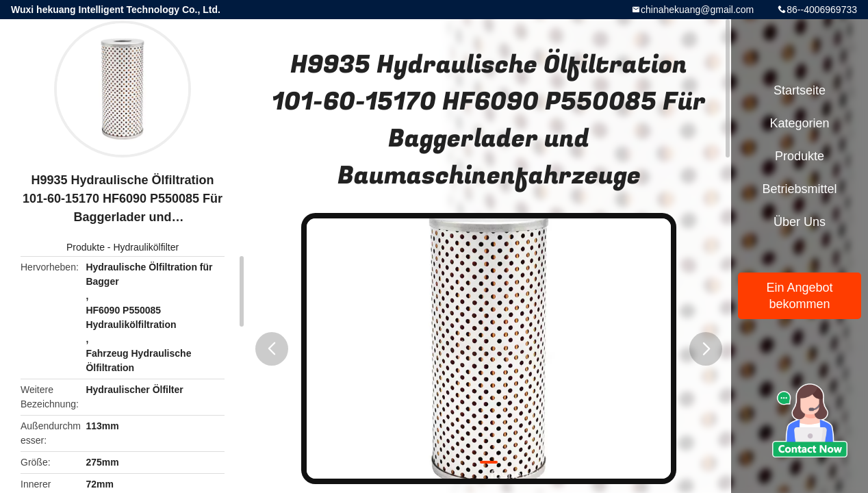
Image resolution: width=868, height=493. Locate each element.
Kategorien (799, 123)
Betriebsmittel (799, 189)
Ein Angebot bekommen (799, 296)
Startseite (800, 90)
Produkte (86, 247)
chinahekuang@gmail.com (697, 10)
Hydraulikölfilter (146, 247)
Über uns (800, 222)
